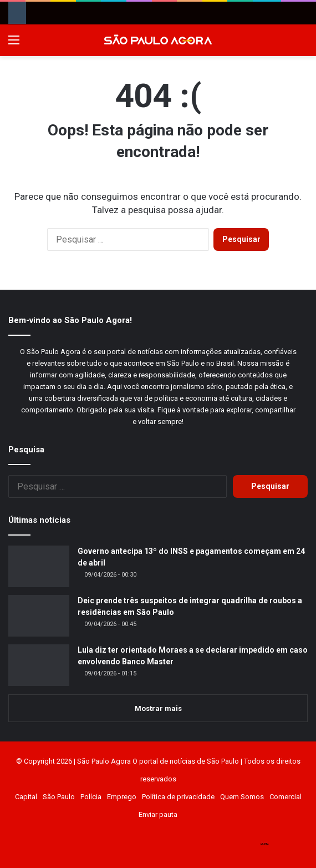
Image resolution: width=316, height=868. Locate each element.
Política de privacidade (178, 797)
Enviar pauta (158, 814)
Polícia (91, 797)
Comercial (286, 797)
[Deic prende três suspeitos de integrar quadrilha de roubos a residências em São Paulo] (39, 616)
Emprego (122, 797)
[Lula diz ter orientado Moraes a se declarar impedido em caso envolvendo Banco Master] (39, 665)
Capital (26, 797)
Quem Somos (242, 797)
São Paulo (59, 797)
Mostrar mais (158, 708)
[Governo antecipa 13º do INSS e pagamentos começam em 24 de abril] (39, 566)
